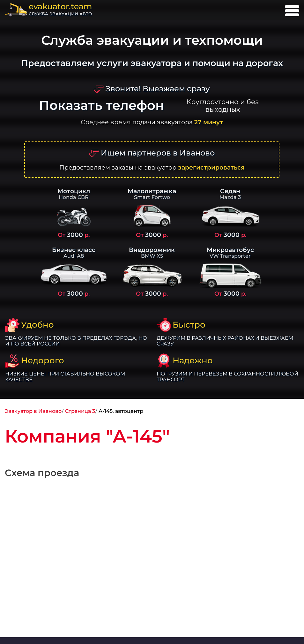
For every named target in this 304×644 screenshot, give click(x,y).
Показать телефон (101, 106)
